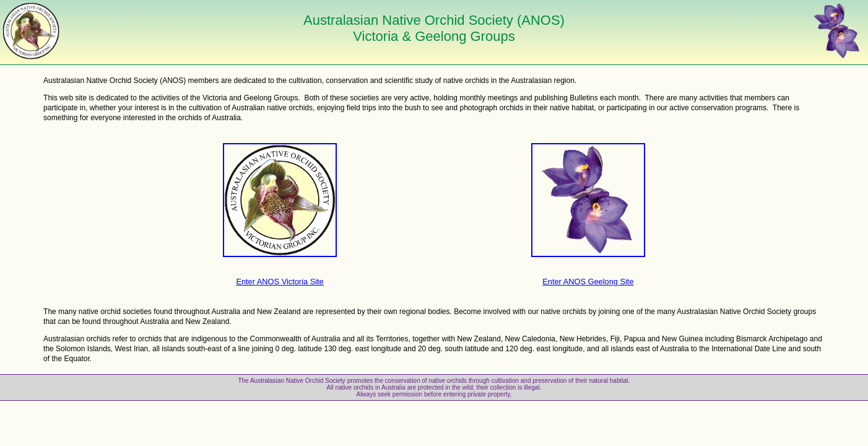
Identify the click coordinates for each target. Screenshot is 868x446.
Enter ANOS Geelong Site (588, 282)
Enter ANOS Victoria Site (280, 282)
